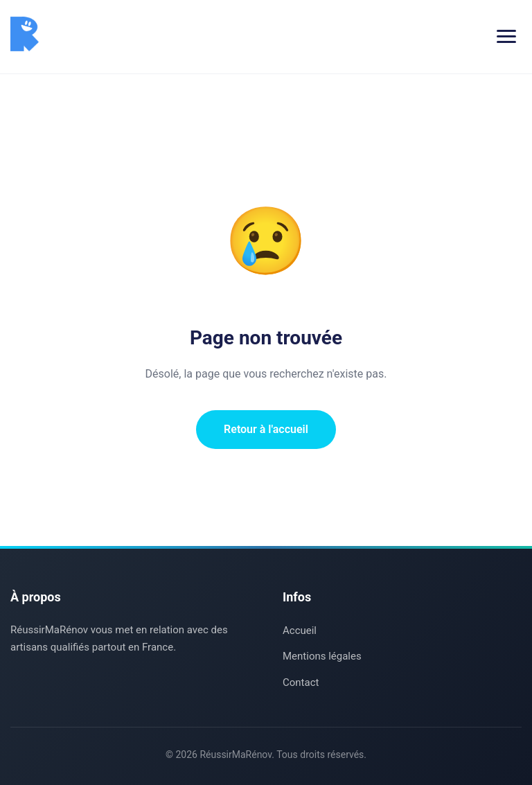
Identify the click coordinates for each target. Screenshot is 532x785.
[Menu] (506, 36)
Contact (301, 682)
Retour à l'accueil (266, 429)
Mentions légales (322, 656)
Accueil (300, 630)
